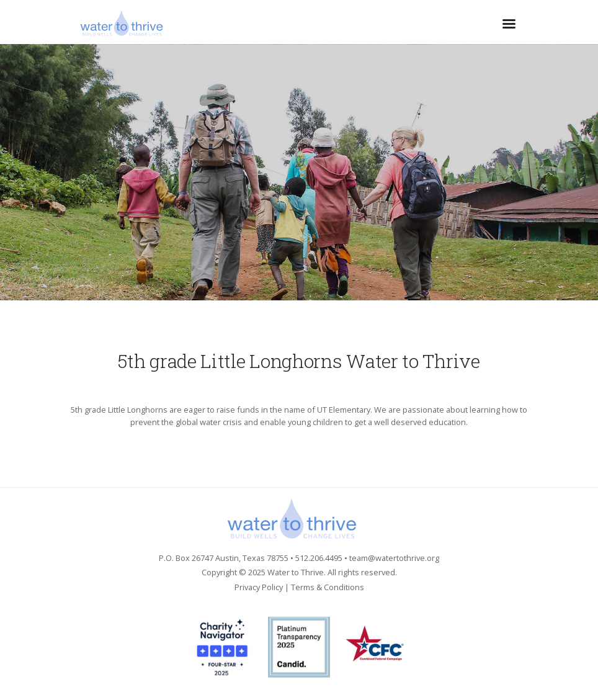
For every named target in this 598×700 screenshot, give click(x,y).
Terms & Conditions (328, 587)
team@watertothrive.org (394, 558)
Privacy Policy (259, 587)
